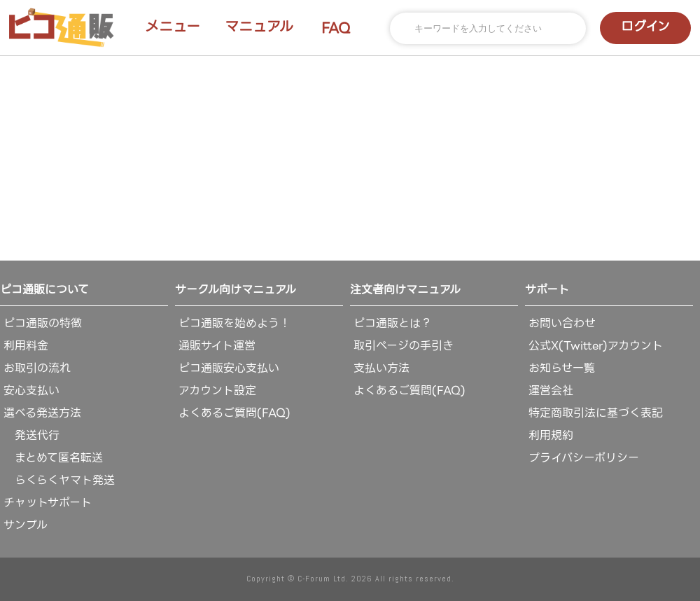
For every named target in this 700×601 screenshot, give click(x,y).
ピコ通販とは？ (393, 323)
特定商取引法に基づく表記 (596, 413)
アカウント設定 (217, 391)
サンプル (26, 525)
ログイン (645, 26)
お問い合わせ (562, 323)
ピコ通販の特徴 (43, 323)
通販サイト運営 (217, 346)
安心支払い (31, 391)
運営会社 (551, 391)
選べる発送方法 (42, 413)
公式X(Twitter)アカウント (596, 346)
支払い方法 (381, 368)
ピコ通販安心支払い (229, 368)
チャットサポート (48, 503)
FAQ (336, 28)
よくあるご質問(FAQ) (234, 413)
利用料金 (26, 346)
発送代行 (31, 435)
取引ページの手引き (404, 346)
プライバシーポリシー (584, 458)
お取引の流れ (37, 368)
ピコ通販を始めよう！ (234, 323)
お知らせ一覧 (562, 368)
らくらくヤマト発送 (59, 480)
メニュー (173, 27)
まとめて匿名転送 (53, 458)
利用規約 (551, 435)
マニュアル (259, 27)
